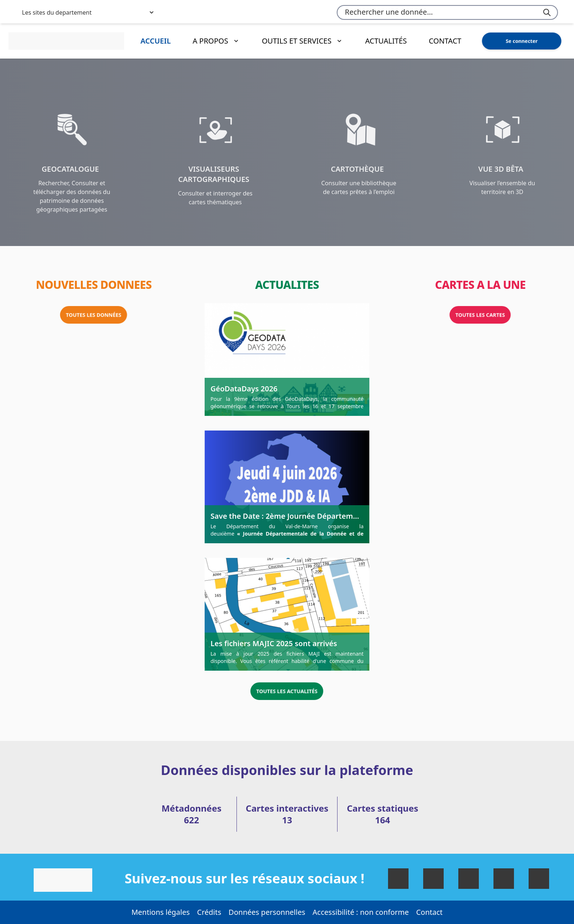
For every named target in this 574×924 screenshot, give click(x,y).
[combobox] (447, 12)
